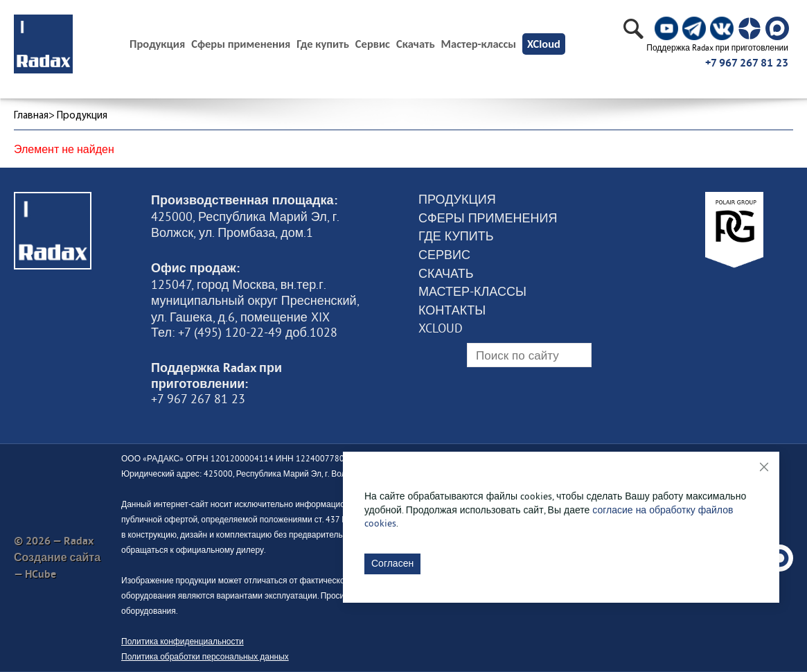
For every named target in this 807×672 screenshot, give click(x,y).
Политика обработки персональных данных (205, 656)
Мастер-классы (479, 44)
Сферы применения (241, 44)
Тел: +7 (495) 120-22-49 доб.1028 (244, 333)
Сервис (373, 44)
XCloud (544, 44)
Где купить (323, 44)
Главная (31, 116)
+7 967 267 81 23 (747, 63)
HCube (41, 574)
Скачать (416, 44)
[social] (666, 28)
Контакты (452, 310)
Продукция (457, 200)
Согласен (392, 563)
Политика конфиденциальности (183, 641)
